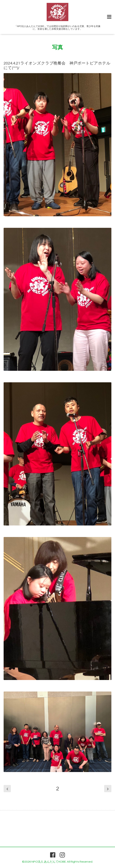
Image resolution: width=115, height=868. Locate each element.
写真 (57, 47)
